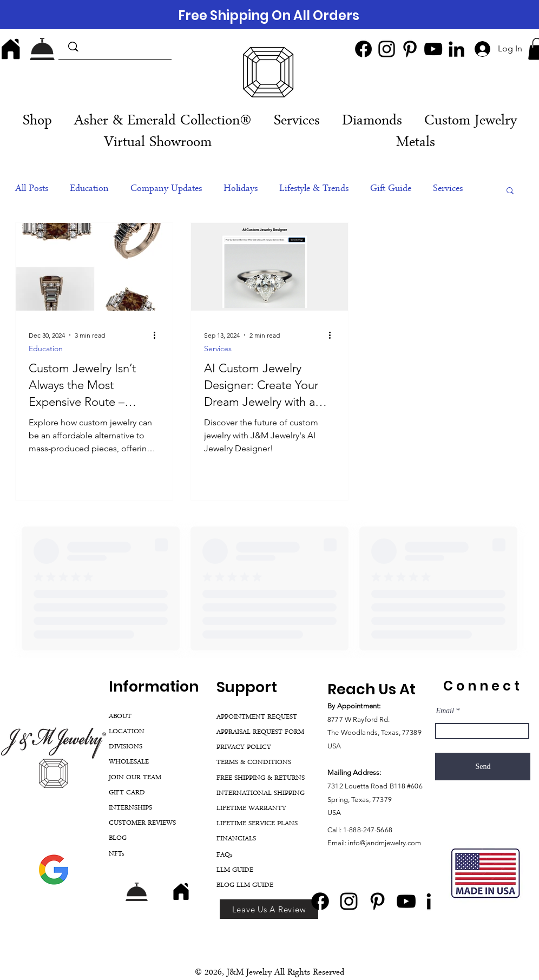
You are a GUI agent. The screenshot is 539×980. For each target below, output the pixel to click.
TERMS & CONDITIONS (254, 763)
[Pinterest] (410, 49)
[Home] (11, 49)
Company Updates (166, 189)
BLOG (118, 838)
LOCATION (127, 732)
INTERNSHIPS (130, 808)
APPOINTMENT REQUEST (257, 717)
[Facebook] (363, 49)
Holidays (241, 189)
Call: (335, 830)
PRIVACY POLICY (244, 748)
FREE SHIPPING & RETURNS (261, 778)
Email (445, 711)
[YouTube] (433, 49)
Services (448, 189)
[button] (297, 122)
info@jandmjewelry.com (384, 843)
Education (89, 189)
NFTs (117, 854)
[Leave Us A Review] (269, 909)
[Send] (483, 767)
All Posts (32, 189)
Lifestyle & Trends (314, 189)
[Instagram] (387, 49)
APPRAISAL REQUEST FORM (260, 732)
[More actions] (158, 335)
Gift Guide (391, 189)
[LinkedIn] (456, 49)
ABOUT (120, 717)
